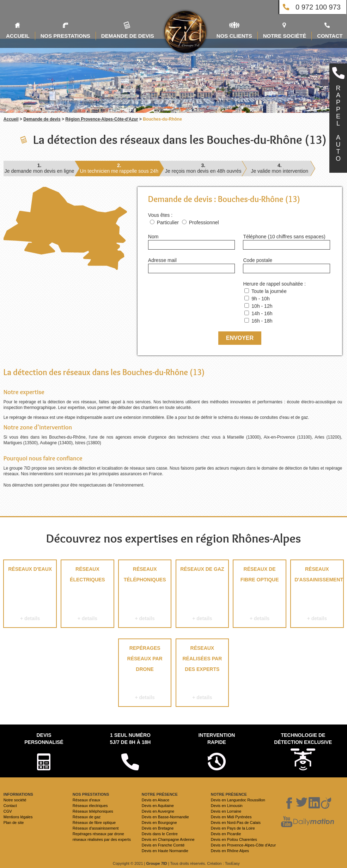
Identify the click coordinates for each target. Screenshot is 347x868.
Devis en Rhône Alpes (230, 851)
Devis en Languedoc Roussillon (238, 800)
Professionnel (204, 222)
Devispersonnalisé (44, 739)
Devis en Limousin (227, 806)
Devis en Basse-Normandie (165, 817)
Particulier (168, 222)
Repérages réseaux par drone (145, 674)
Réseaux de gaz (202, 595)
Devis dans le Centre (160, 834)
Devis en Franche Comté (163, 845)
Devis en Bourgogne (159, 823)
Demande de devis (42, 119)
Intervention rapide (217, 739)
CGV (8, 811)
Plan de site (14, 823)
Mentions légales (18, 817)
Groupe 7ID (157, 863)
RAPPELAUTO (338, 123)
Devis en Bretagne (158, 828)
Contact (10, 806)
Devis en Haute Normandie (165, 851)
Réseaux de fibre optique (259, 595)
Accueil (11, 119)
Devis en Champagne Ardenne (168, 839)
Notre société (15, 800)
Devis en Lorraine (226, 811)
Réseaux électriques (87, 595)
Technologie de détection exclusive (303, 739)
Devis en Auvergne (158, 811)
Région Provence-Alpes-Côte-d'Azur (102, 119)
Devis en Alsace (156, 800)
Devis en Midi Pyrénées (231, 817)
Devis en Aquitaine (158, 806)
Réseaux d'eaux (30, 595)
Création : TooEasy (223, 863)
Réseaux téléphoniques (145, 595)
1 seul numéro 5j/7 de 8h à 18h (130, 739)
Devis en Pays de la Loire (233, 828)
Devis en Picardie (226, 834)
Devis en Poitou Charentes (234, 839)
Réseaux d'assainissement (317, 595)
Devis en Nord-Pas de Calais (236, 823)
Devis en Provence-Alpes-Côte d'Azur (243, 845)
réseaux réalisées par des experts (202, 674)
